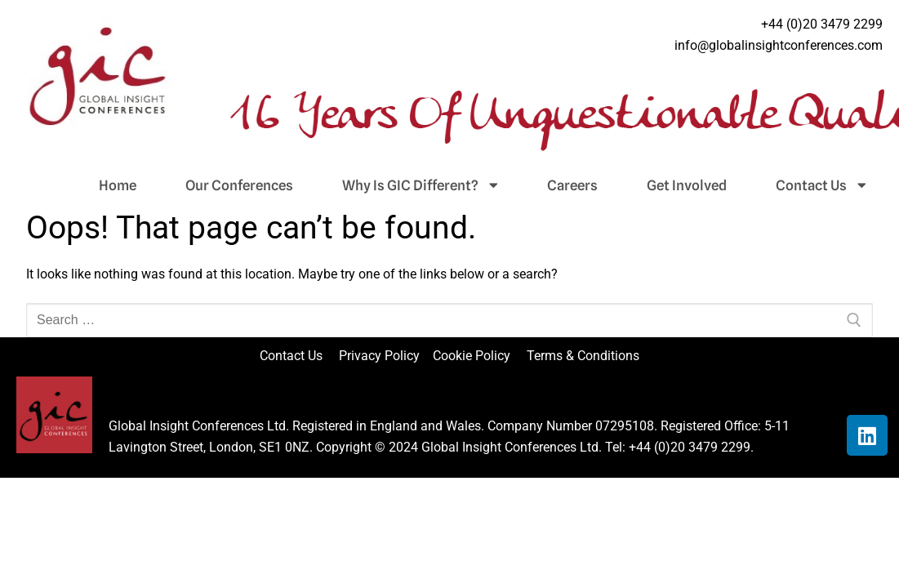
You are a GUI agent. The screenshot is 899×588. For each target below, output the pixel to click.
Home (118, 185)
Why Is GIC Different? (420, 185)
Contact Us (821, 185)
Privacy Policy (381, 356)
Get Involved (687, 185)
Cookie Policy (478, 356)
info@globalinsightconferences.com (779, 45)
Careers (572, 185)
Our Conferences (239, 185)
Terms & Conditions (583, 356)
